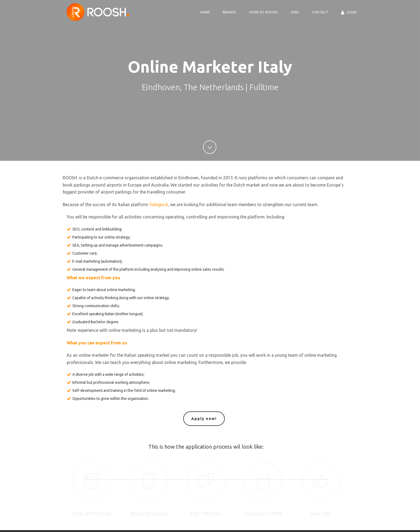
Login (349, 12)
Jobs (295, 12)
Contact (320, 12)
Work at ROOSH (263, 12)
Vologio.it (159, 204)
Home (205, 12)
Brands (229, 12)
